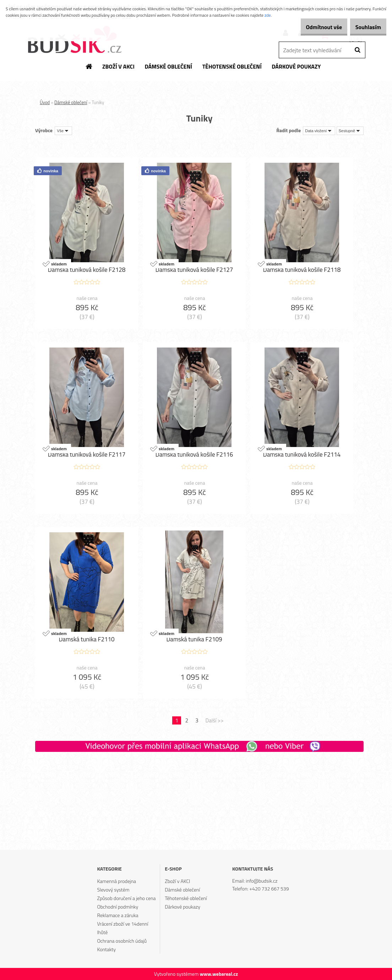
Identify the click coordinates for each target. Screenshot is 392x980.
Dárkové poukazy (183, 907)
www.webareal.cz (219, 974)
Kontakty (106, 949)
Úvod (45, 102)
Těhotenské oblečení (186, 898)
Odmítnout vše (313, 27)
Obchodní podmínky (118, 907)
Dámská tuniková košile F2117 (87, 455)
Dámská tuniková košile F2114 (302, 455)
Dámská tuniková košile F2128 (87, 270)
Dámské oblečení (71, 102)
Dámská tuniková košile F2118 (302, 270)
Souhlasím (364, 27)
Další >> (215, 720)
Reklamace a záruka (118, 915)
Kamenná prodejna (116, 881)
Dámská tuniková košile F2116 (194, 455)
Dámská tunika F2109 (194, 640)
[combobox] (319, 131)
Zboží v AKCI (177, 881)
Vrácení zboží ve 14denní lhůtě (123, 928)
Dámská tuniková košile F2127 (194, 270)
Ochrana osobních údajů (122, 941)
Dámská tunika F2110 (86, 640)
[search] (357, 50)
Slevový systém (113, 890)
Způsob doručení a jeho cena (126, 898)
